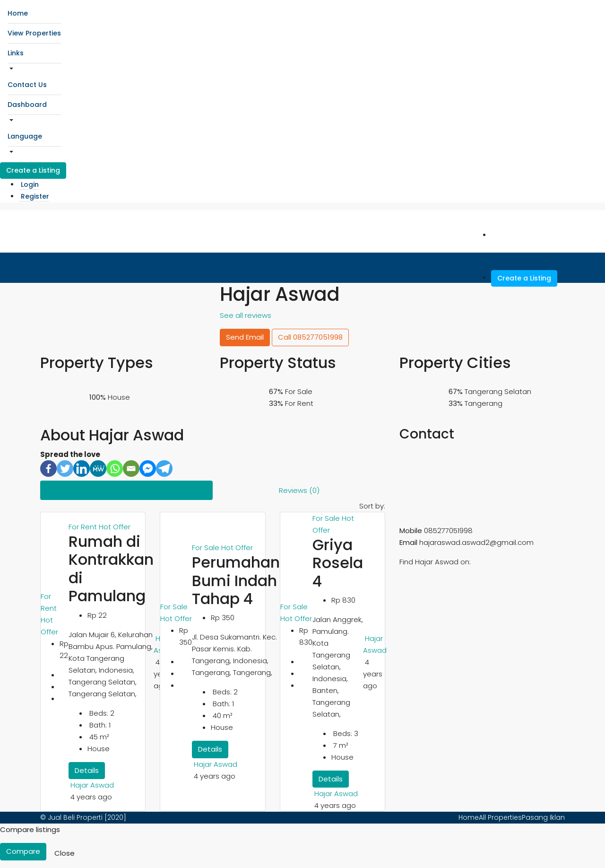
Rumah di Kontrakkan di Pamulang (111, 569)
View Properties (34, 33)
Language (25, 136)
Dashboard (27, 105)
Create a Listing (33, 170)
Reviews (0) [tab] (299, 490)
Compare (23, 851)
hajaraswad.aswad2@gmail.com (476, 542)
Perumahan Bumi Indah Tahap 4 (236, 580)
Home (18, 13)
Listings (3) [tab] (126, 490)
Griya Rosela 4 (338, 563)
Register (35, 196)
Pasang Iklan (543, 817)
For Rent (84, 527)
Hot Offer (115, 527)
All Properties (500, 817)
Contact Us (27, 85)
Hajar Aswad (92, 785)
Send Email (245, 337)
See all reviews (246, 315)
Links (16, 53)
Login (30, 184)
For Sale (174, 607)
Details (87, 770)
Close (65, 853)
